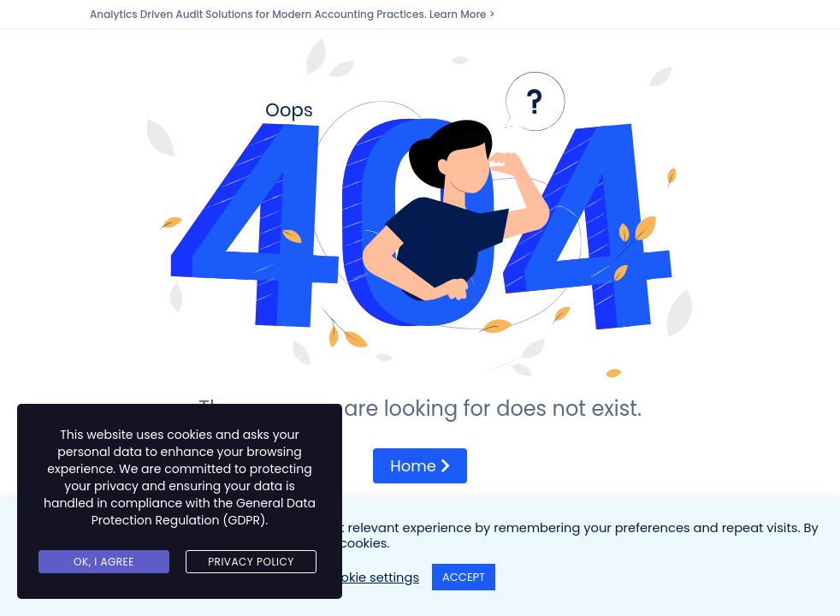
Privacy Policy (251, 562)
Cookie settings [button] (371, 577)
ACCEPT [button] (464, 577)
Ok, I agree (104, 562)
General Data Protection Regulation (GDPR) (204, 512)
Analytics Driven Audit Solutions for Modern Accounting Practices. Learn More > (293, 14)
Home (420, 466)
